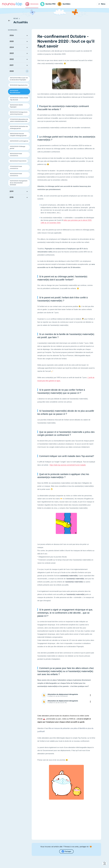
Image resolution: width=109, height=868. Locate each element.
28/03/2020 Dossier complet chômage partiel (18, 135)
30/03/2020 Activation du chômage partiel (19, 127)
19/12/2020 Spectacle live (19, 85)
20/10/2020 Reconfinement (15, 92)
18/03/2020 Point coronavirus (16, 155)
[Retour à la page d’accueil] (12, 4)
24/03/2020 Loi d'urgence (19, 141)
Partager (66, 851)
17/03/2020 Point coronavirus (16, 167)
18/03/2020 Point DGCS (18, 161)
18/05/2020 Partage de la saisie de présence (19, 113)
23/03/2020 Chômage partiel (18, 147)
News (17, 19)
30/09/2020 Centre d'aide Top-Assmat (19, 99)
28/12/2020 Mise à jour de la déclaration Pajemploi (19, 79)
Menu (102, 4)
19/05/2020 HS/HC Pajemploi (16, 106)
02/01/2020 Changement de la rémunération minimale (19, 183)
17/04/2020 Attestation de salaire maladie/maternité (19, 120)
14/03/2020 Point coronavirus (16, 175)
